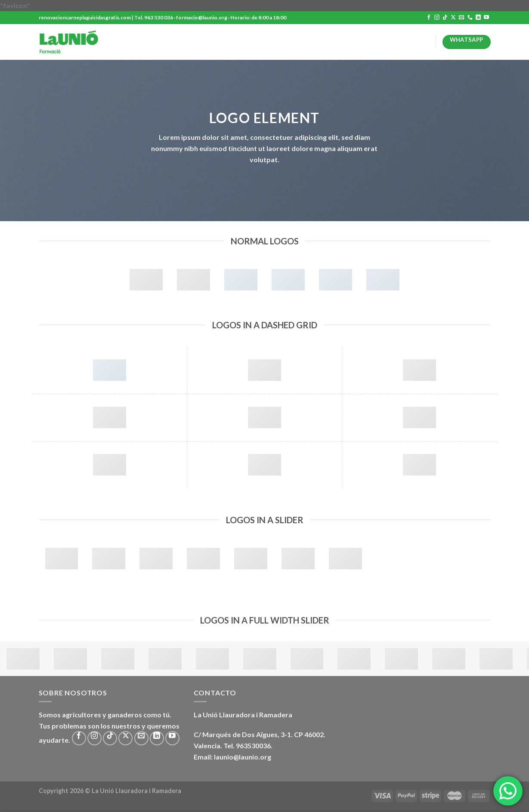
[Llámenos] (470, 18)
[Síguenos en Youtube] (486, 18)
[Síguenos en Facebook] (429, 18)
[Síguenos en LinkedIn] (478, 18)
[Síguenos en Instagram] (437, 18)
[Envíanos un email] (461, 18)
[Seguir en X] (453, 18)
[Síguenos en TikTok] (445, 18)
